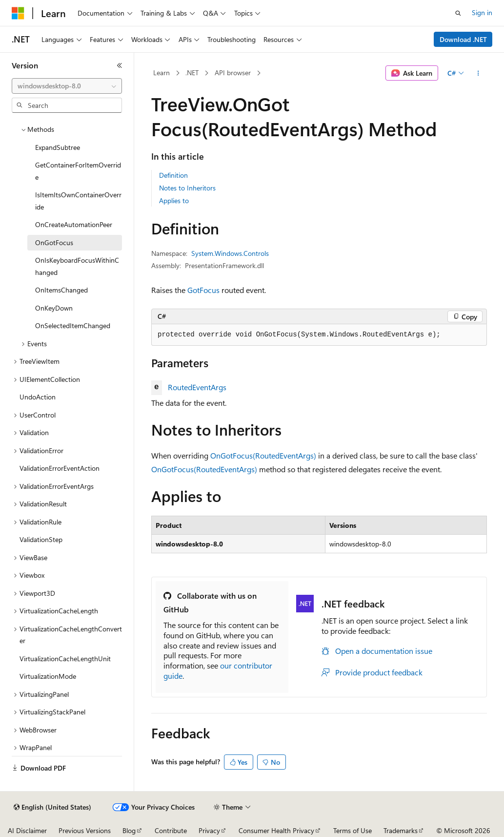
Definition (173, 175)
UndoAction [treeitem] (38, 397)
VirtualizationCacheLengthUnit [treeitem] (65, 659)
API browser (233, 73)
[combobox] (67, 86)
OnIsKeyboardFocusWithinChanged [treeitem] (77, 266)
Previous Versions (85, 830)
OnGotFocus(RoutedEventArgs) (263, 455)
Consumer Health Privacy (276, 830)
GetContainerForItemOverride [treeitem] (78, 171)
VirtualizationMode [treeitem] (48, 676)
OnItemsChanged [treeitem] (61, 290)
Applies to (174, 200)
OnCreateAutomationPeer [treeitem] (74, 224)
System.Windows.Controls (230, 253)
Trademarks (401, 830)
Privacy (209, 830)
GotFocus (203, 290)
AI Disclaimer (27, 830)
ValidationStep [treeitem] (41, 539)
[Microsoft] (18, 13)
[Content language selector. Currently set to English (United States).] (52, 807)
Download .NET (463, 39)
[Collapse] (120, 65)
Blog (129, 830)
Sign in (482, 12)
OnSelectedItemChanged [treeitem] (73, 325)
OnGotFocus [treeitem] (54, 242)
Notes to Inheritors (187, 188)
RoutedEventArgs (197, 387)
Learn (161, 73)
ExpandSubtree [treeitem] (58, 147)
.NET (192, 73)
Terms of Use (353, 830)
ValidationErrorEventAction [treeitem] (60, 468)
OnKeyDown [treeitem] (54, 308)
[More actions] (478, 73)
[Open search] (458, 13)
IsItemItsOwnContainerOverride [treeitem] (78, 201)
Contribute (171, 830)
